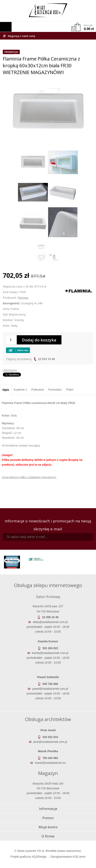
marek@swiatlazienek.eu (50, 763)
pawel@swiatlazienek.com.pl (50, 689)
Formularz (55, 389)
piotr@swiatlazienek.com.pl (50, 742)
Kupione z (20, 389)
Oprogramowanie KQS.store (68, 857)
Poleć (70, 389)
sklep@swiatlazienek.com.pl (50, 622)
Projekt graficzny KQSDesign (29, 857)
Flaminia (23, 298)
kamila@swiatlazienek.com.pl (50, 653)
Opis (6, 390)
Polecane (38, 389)
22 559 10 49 (46, 359)
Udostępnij (10, 370)
